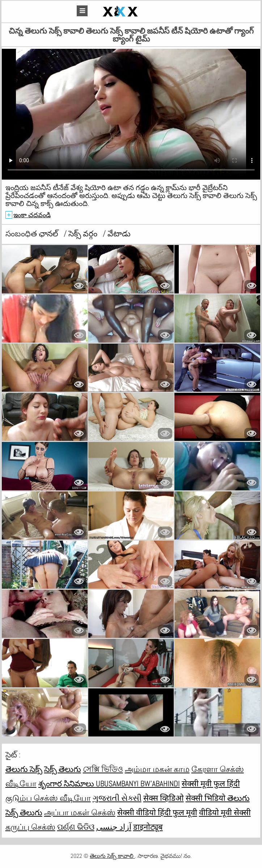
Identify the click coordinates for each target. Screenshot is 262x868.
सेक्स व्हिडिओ (164, 798)
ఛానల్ (49, 233)
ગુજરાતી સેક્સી (117, 798)
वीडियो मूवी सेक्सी (225, 812)
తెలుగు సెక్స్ (24, 769)
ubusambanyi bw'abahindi (138, 783)
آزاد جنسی (114, 827)
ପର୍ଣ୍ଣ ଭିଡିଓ (76, 827)
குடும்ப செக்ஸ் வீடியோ (48, 798)
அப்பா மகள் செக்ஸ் (80, 812)
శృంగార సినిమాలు (67, 783)
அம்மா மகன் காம (157, 769)
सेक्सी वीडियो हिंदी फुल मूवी (157, 812)
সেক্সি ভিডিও (103, 769)
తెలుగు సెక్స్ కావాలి (112, 856)
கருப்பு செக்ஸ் (30, 827)
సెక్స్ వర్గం (84, 233)
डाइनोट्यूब (148, 827)
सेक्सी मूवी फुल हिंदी (211, 783)
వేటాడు (119, 233)
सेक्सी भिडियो (206, 798)
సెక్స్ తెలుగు (63, 769)
